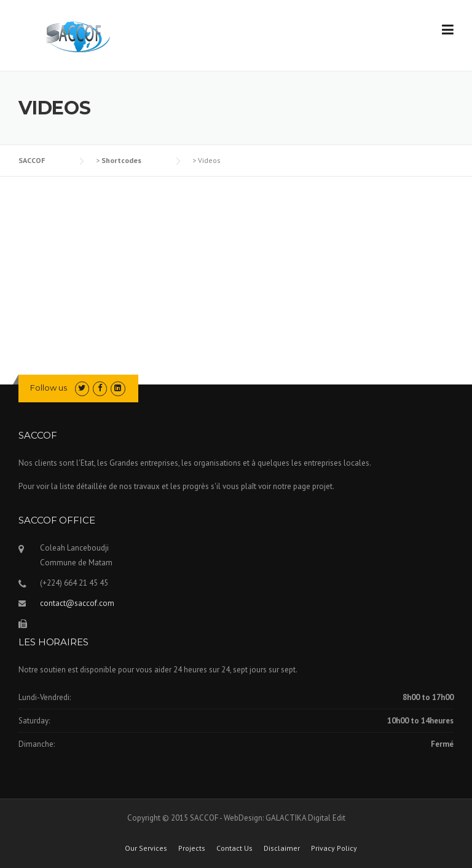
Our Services (146, 848)
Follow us (49, 388)
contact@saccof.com (77, 603)
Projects (192, 848)
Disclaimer (282, 848)
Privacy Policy (334, 848)
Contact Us (234, 848)
